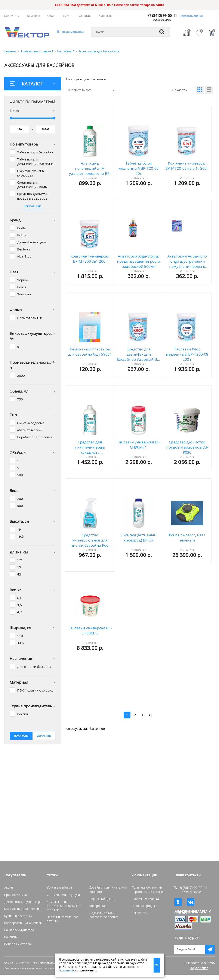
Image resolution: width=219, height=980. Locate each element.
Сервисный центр (101, 898)
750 (20, 399)
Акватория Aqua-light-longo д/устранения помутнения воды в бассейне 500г (187, 261)
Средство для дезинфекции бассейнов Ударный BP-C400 (139, 354)
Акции (51, 16)
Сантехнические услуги (62, 894)
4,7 (19, 612)
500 (20, 475)
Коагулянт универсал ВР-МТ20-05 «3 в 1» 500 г (187, 166)
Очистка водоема (31, 423)
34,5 (20, 643)
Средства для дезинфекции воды (32, 185)
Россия (22, 714)
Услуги (67, 16)
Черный (23, 280)
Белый (22, 287)
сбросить (44, 736)
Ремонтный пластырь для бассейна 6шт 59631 (90, 352)
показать (21, 736)
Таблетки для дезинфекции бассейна (35, 161)
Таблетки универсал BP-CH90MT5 (90, 631)
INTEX (22, 235)
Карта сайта (199, 973)
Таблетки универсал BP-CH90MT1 (139, 445)
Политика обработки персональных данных (147, 889)
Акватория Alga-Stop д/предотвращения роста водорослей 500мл (139, 261)
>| (151, 715)
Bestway (24, 249)
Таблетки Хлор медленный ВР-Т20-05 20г (139, 168)
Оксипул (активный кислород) (32, 173)
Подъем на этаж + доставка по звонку (108, 913)
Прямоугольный (30, 318)
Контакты (106, 16)
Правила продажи (144, 905)
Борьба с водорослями (35, 437)
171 (20, 560)
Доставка (33, 16)
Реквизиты (139, 911)
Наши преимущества (18, 928)
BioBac (22, 228)
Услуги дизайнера (59, 887)
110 (20, 636)
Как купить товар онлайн (21, 908)
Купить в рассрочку (17, 914)
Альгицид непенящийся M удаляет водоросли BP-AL (90, 168)
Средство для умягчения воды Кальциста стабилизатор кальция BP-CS (90, 447)
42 (19, 574)
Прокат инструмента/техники (66, 911)
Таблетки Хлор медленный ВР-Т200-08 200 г (187, 354)
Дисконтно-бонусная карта (22, 901)
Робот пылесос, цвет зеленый (187, 538)
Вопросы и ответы (17, 942)
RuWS (211, 968)
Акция (8, 887)
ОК (157, 965)
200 (20, 499)
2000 (21, 375)
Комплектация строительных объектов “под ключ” (66, 903)
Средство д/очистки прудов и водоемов (33, 196)
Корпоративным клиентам (22, 921)
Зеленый (24, 294)
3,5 (19, 605)
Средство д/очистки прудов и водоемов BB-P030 (187, 447)
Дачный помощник (32, 242)
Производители (15, 894)
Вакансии (85, 16)
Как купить (12, 16)
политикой (66, 970)
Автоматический (30, 430)
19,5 (20, 536)
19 (19, 529)
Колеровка (96, 905)
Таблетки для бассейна (35, 152)
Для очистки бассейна (34, 667)
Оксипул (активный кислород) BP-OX (139, 538)
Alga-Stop (24, 256)
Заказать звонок (192, 16)
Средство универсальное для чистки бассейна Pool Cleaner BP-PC (90, 540)
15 (19, 567)
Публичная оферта (144, 898)
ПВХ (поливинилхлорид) (36, 690)
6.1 (19, 598)
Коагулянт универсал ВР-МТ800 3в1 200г (90, 259)
